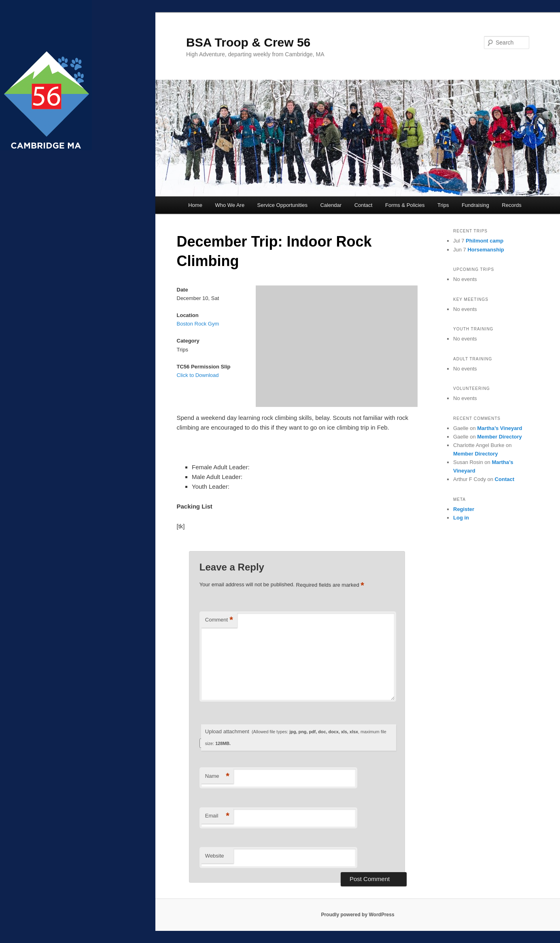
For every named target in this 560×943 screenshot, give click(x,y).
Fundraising (475, 205)
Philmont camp (485, 241)
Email (217, 816)
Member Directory (500, 437)
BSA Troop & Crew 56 (248, 42)
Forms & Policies (405, 205)
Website (215, 856)
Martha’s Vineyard (500, 428)
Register (464, 509)
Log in (461, 518)
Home (195, 205)
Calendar (331, 205)
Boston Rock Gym (198, 324)
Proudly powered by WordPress (357, 915)
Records (511, 205)
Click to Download (198, 375)
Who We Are (230, 205)
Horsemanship (486, 250)
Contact (364, 205)
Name (217, 776)
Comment (219, 620)
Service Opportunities (282, 205)
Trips (443, 205)
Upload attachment (296, 737)
